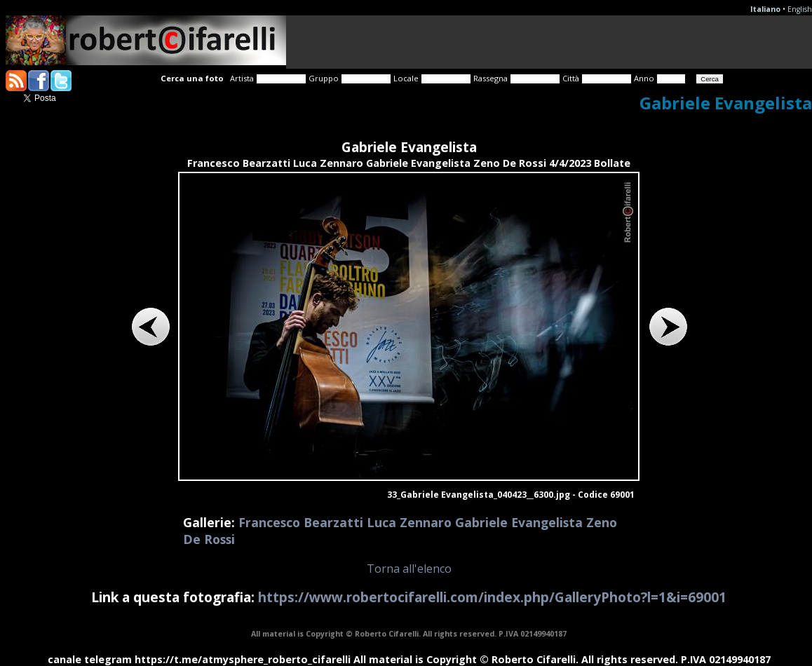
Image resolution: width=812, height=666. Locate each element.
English (800, 9)
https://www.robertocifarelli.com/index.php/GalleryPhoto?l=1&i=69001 (492, 597)
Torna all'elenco (409, 569)
